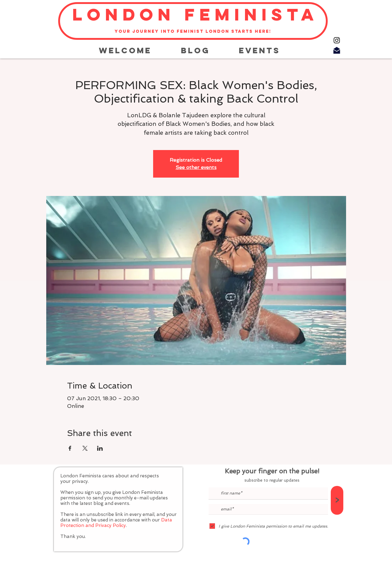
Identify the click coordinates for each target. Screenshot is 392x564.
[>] (337, 500)
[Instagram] (337, 40)
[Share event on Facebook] (70, 448)
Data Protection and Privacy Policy (116, 523)
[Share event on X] (85, 448)
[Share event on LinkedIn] (100, 448)
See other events (196, 167)
